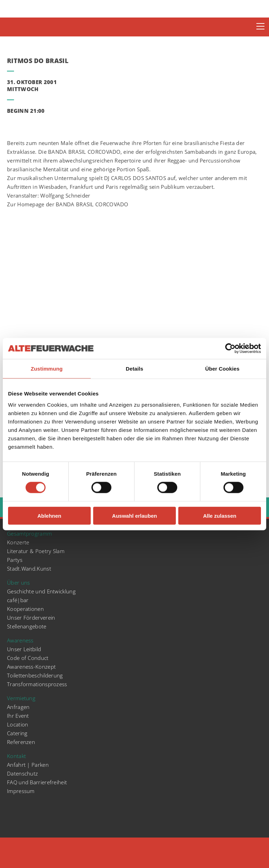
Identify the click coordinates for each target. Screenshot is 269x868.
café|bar (18, 600)
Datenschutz (22, 773)
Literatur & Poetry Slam (36, 551)
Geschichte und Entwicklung (41, 591)
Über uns (18, 583)
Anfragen (18, 707)
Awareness (20, 640)
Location (18, 724)
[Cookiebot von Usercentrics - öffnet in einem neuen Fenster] (230, 349)
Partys (15, 560)
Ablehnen (49, 515)
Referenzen (21, 742)
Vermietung (21, 698)
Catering (17, 733)
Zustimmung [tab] (47, 369)
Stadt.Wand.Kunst (29, 569)
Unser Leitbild (24, 649)
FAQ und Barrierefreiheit (37, 782)
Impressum (21, 791)
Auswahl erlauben (134, 515)
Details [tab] (134, 369)
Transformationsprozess (37, 684)
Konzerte (18, 542)
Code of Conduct (28, 658)
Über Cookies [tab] (222, 369)
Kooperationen (25, 609)
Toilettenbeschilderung (35, 675)
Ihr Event (18, 716)
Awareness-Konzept (31, 667)
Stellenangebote (27, 626)
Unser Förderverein (31, 618)
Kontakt (16, 756)
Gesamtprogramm (29, 533)
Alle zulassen (220, 515)
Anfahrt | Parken (28, 765)
